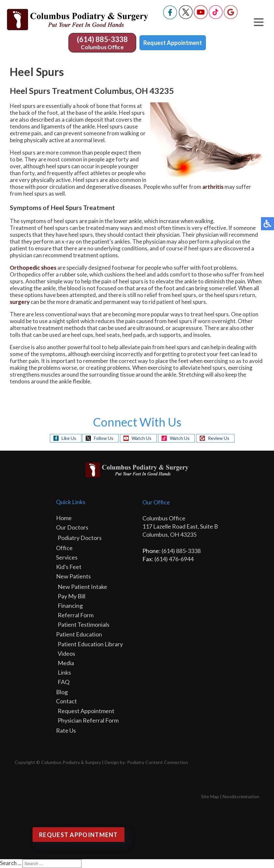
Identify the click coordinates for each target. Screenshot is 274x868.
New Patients (73, 576)
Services (67, 557)
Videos (66, 653)
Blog (62, 692)
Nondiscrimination (241, 796)
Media (66, 663)
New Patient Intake (82, 587)
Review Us (219, 438)
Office (64, 548)
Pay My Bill (72, 596)
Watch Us (142, 438)
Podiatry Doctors (80, 538)
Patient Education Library (90, 644)
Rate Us (66, 730)
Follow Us (104, 438)
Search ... (11, 863)
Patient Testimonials (84, 624)
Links (64, 672)
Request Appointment (173, 43)
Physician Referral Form (88, 720)
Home (64, 518)
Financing (70, 606)
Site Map (210, 796)
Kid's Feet (69, 567)
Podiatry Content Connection (158, 762)
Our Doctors (72, 527)
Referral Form (76, 615)
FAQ (64, 682)
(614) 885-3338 (102, 39)
